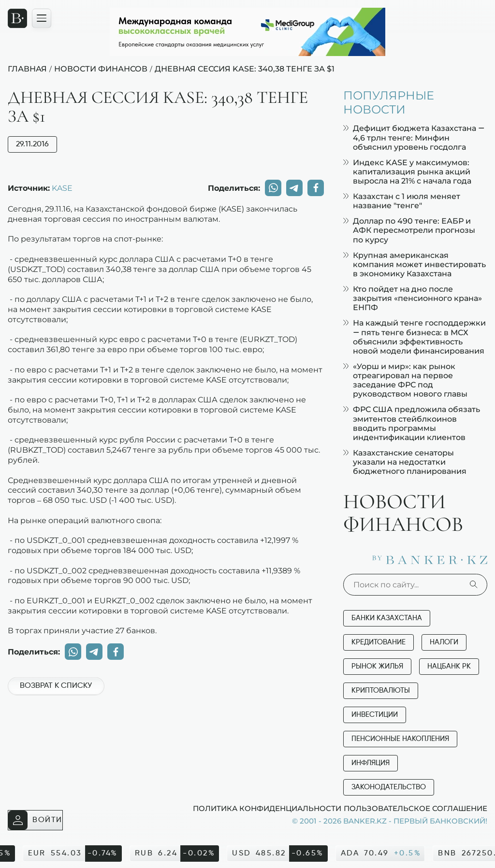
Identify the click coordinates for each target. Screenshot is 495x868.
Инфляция (371, 763)
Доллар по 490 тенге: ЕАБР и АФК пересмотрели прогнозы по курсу (409, 230)
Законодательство (389, 787)
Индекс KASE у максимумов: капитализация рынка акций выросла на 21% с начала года (407, 172)
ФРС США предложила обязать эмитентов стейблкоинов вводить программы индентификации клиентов (412, 423)
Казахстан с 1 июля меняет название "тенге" (402, 201)
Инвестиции (375, 715)
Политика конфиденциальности (267, 808)
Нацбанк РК (449, 666)
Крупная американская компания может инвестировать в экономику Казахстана (415, 264)
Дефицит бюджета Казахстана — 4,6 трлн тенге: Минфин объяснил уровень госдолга (414, 137)
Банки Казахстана (387, 618)
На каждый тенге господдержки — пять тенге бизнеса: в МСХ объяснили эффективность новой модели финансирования (415, 337)
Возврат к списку (56, 686)
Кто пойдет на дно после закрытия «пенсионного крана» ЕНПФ (413, 298)
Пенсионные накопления (400, 739)
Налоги (444, 642)
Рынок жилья (377, 666)
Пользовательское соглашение (415, 808)
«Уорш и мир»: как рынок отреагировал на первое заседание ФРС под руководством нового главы (405, 380)
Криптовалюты (381, 690)
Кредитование (379, 642)
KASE (62, 188)
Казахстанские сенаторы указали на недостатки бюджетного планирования (405, 462)
